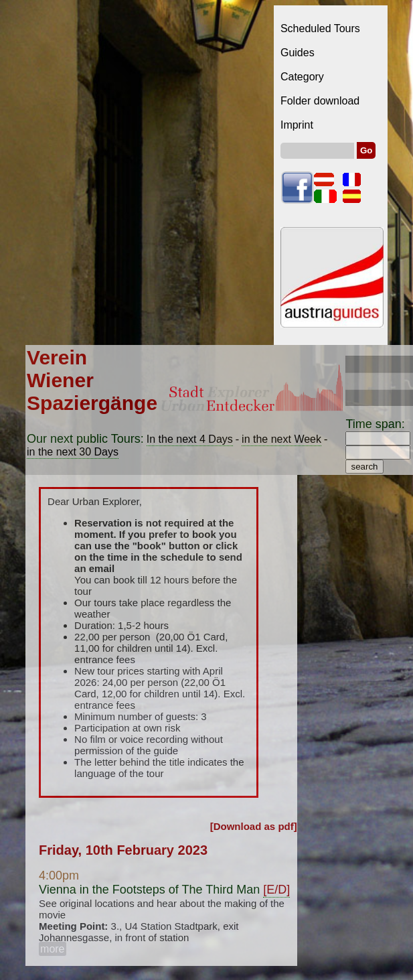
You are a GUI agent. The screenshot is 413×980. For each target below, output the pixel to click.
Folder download (320, 101)
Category (302, 77)
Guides (298, 53)
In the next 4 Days (190, 439)
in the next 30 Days (73, 452)
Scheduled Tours (320, 28)
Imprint (297, 125)
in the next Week (281, 439)
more (52, 949)
